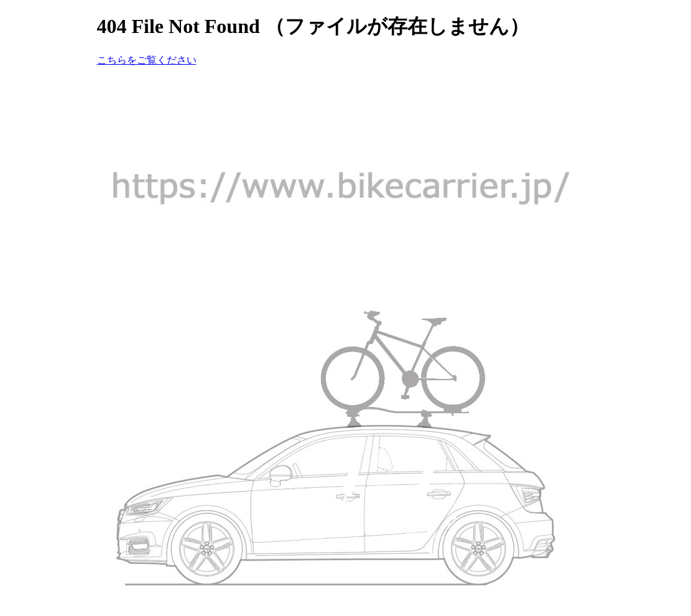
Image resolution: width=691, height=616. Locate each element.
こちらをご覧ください (147, 60)
